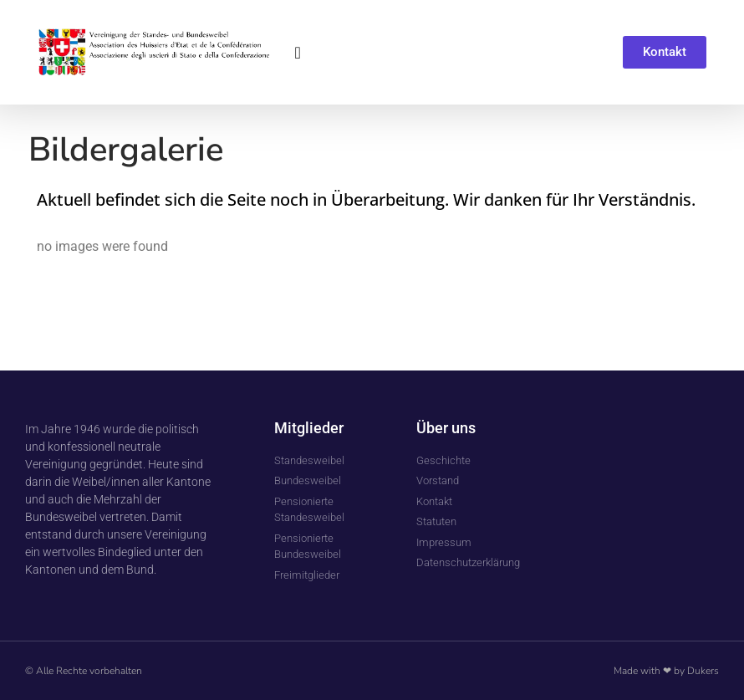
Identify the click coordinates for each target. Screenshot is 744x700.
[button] (298, 53)
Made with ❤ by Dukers (666, 671)
